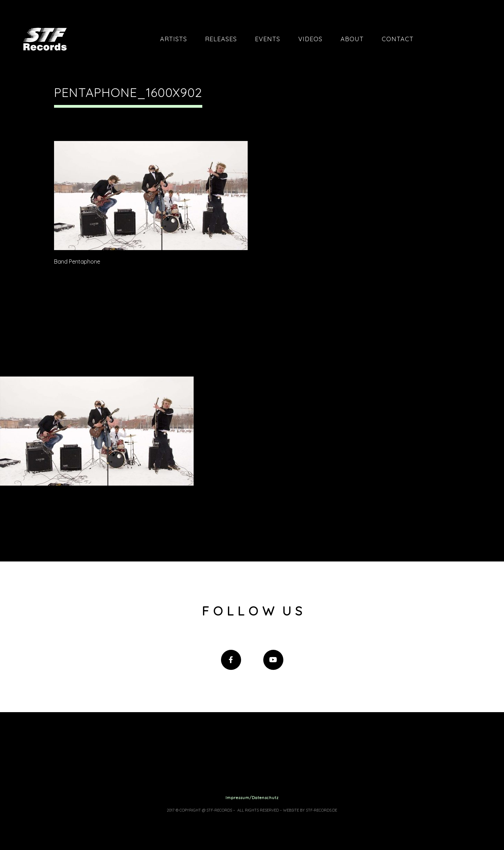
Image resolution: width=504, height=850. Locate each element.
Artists (174, 39)
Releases (221, 39)
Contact (398, 39)
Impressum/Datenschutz (252, 798)
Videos (310, 39)
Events (268, 39)
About (352, 39)
